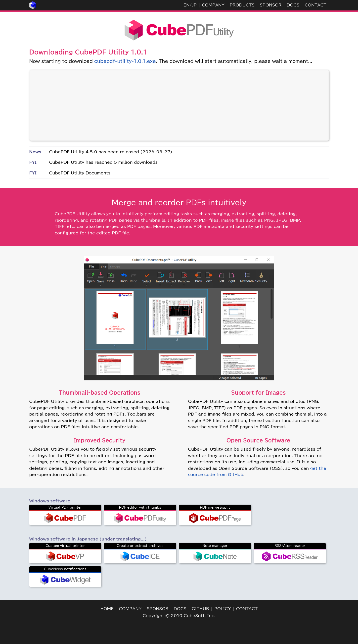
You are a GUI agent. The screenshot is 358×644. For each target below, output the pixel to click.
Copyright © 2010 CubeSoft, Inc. (179, 616)
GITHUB (200, 609)
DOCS (293, 5)
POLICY (223, 609)
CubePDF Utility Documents (80, 173)
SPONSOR (271, 5)
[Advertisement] (179, 105)
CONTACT (315, 5)
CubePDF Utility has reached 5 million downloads (104, 162)
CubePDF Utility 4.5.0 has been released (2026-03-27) (111, 152)
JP (194, 5)
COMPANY (213, 5)
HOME (107, 609)
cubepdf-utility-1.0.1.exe (125, 61)
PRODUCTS (242, 5)
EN (186, 5)
